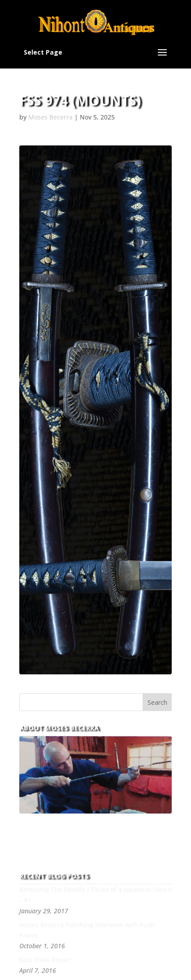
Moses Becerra (50, 117)
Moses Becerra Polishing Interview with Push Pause (87, 930)
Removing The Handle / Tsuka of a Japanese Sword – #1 (95, 895)
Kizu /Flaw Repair (45, 960)
